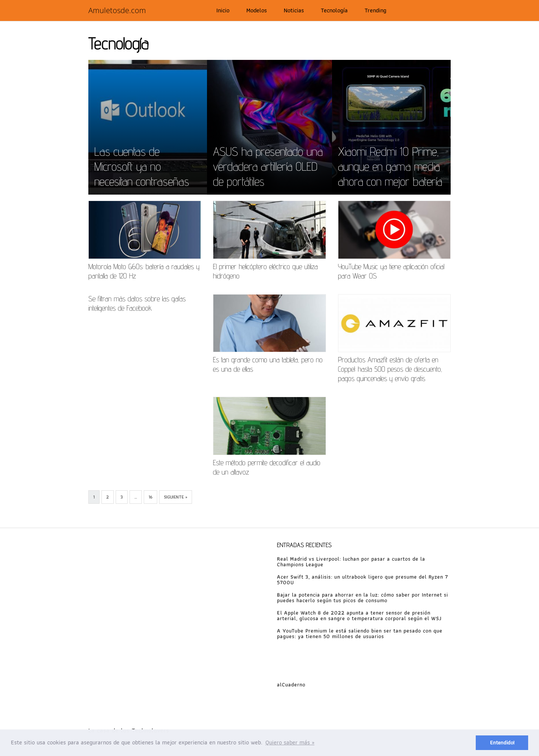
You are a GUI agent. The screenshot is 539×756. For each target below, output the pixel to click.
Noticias (294, 10)
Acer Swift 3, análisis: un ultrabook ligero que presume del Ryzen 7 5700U (363, 580)
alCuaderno (291, 685)
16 (150, 497)
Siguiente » (176, 497)
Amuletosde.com (117, 10)
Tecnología (334, 10)
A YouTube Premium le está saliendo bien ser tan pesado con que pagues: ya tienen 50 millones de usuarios (360, 633)
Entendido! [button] (502, 742)
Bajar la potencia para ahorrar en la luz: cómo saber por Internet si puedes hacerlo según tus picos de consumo (363, 598)
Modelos (257, 10)
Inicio (223, 10)
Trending (375, 10)
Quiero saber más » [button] (290, 742)
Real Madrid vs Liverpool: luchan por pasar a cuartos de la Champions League (351, 562)
